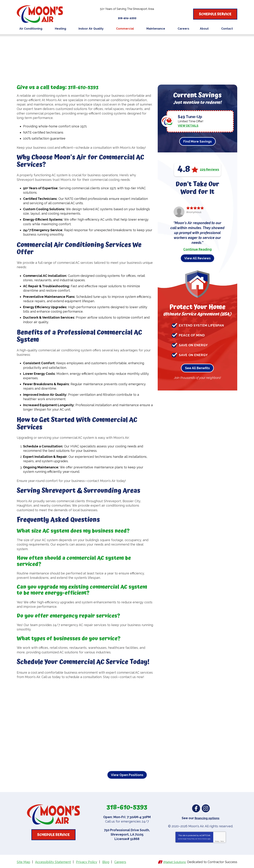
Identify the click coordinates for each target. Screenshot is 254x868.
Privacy (217, 841)
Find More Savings (197, 141)
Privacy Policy (191, 839)
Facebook (196, 808)
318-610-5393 (127, 16)
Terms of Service (202, 839)
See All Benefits (197, 368)
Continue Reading (197, 249)
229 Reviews (209, 169)
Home (21, 41)
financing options (207, 818)
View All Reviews (197, 258)
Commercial (37, 41)
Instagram (206, 808)
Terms (222, 841)
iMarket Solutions (173, 862)
